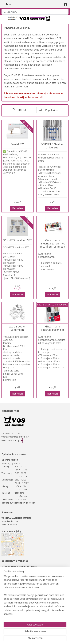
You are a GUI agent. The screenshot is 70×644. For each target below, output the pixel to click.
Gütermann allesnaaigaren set (53, 328)
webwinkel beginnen (32, 639)
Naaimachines (8, 607)
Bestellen (17, 208)
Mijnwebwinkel (58, 639)
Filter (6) (19, 110)
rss (21, 639)
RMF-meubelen (9, 621)
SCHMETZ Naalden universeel (53, 146)
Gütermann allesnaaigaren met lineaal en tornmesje (52, 243)
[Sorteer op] (51, 110)
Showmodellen (9, 617)
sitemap (15, 639)
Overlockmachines (10, 614)
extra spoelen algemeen (17, 328)
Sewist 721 (18, 144)
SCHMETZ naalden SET (18, 240)
